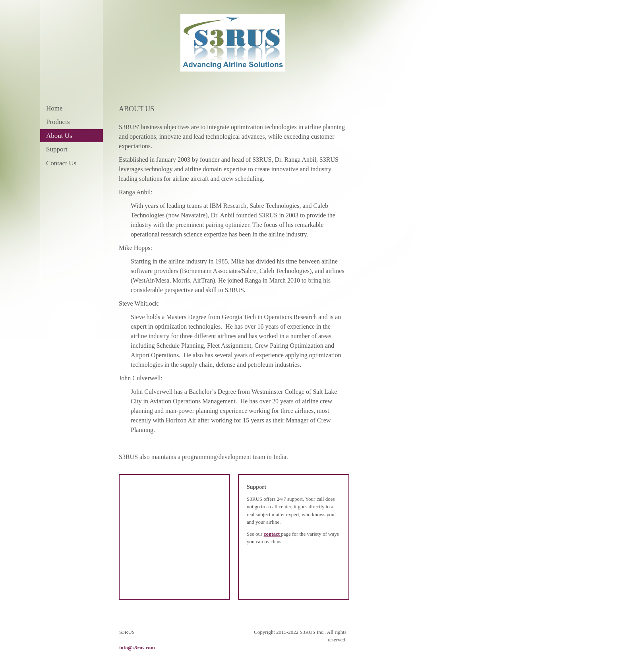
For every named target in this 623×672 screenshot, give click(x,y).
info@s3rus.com (137, 648)
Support (57, 149)
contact (273, 534)
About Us (59, 136)
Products (58, 122)
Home (54, 108)
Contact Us (61, 163)
